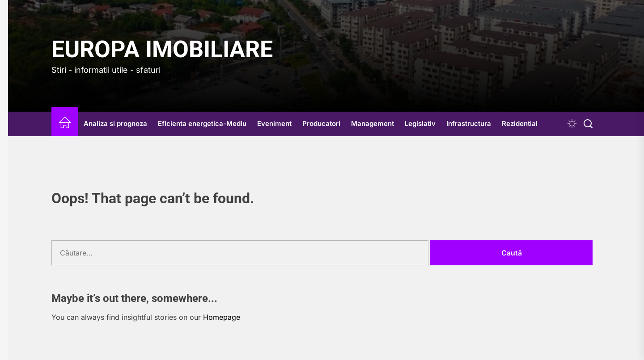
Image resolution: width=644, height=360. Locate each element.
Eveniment (274, 123)
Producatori (321, 123)
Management (373, 123)
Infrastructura (469, 123)
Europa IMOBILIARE (162, 49)
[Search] (588, 124)
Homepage (222, 317)
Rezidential (520, 123)
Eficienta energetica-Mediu (202, 123)
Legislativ (420, 123)
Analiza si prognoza (115, 123)
